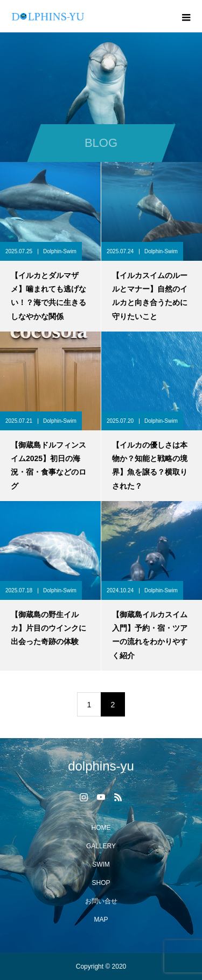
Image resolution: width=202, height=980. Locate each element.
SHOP (101, 883)
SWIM (101, 864)
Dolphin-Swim (60, 251)
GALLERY (101, 846)
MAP (101, 920)
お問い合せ (101, 901)
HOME (101, 828)
